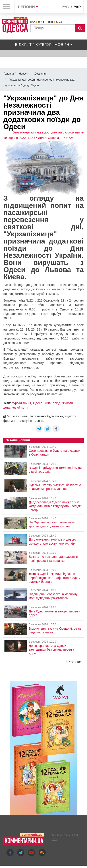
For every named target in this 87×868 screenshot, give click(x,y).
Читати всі (74, 662)
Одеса (38, 403)
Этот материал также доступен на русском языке (48, 132)
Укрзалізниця (22, 403)
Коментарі (63, 835)
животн (68, 403)
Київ (48, 403)
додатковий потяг (16, 408)
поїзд (57, 403)
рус (65, 7)
